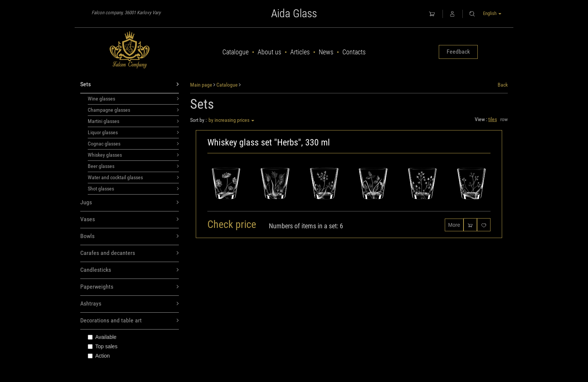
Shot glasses (133, 189)
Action (99, 356)
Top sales (103, 346)
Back (503, 85)
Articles (300, 52)
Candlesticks (130, 270)
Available (102, 337)
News (326, 52)
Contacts (354, 52)
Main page (201, 85)
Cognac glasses (133, 144)
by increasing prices (231, 120)
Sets (130, 85)
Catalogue (235, 52)
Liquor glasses (133, 132)
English (492, 13)
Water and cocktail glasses (133, 177)
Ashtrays (130, 304)
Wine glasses (133, 99)
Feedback (458, 52)
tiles (493, 119)
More (454, 225)
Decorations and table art (130, 321)
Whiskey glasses (133, 155)
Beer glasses (133, 166)
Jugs (130, 203)
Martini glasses (133, 121)
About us (269, 52)
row (504, 119)
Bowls (130, 236)
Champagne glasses (133, 110)
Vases (130, 219)
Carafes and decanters (130, 253)
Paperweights (130, 287)
